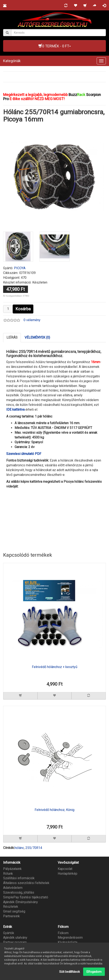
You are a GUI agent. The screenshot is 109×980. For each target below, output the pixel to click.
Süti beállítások (70, 972)
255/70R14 (34, 848)
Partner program (15, 942)
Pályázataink (12, 869)
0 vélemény (32, 320)
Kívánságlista (68, 942)
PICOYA (20, 268)
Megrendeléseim (70, 938)
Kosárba (23, 309)
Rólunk (8, 874)
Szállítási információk (19, 878)
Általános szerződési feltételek (26, 883)
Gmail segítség (14, 911)
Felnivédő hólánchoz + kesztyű (55, 667)
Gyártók (9, 933)
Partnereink (11, 916)
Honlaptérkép (68, 874)
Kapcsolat (65, 869)
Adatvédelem (13, 888)
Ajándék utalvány (15, 938)
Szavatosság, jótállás (19, 892)
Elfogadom (94, 972)
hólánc (19, 848)
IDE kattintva (15, 410)
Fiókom (63, 933)
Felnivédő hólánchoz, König (54, 810)
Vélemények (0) (37, 337)
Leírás (12, 337)
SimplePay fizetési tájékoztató (26, 897)
